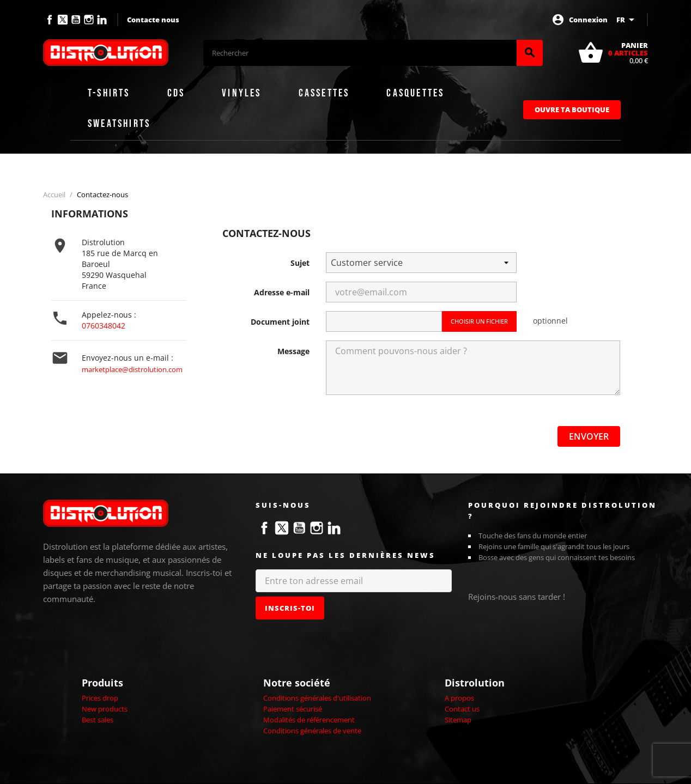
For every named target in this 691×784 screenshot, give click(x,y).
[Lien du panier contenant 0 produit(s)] (613, 53)
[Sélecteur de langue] (627, 20)
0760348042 (104, 326)
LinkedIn (102, 20)
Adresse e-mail (282, 292)
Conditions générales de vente (312, 731)
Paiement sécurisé (293, 709)
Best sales (98, 720)
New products (105, 709)
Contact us (462, 709)
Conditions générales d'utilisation (317, 698)
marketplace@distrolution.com (132, 369)
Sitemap (458, 720)
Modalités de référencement (309, 720)
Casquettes (415, 93)
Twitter (63, 20)
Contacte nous (153, 20)
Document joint (280, 322)
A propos (459, 698)
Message (293, 351)
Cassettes (324, 93)
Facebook (50, 20)
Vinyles (241, 93)
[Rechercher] (360, 53)
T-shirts (109, 93)
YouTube (76, 20)
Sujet (300, 263)
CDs (176, 93)
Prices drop (100, 698)
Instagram (89, 20)
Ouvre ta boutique (572, 110)
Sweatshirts (119, 124)
